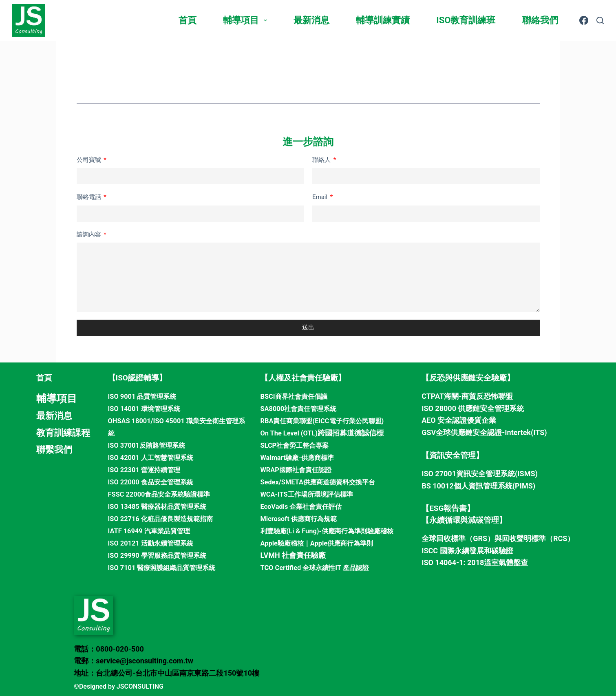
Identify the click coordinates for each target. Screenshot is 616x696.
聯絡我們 (540, 20)
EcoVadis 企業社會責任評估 (306, 505)
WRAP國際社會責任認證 (300, 469)
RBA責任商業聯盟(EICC (299, 420)
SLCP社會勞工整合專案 (299, 445)
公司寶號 (90, 160)
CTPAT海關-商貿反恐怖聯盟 (467, 396)
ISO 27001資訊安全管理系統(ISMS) (480, 474)
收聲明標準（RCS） (542, 538)
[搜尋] (600, 20)
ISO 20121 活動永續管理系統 (156, 541)
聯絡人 (322, 160)
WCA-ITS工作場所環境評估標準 (312, 493)
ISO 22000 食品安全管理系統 (156, 481)
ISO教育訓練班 (466, 20)
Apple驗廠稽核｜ (288, 541)
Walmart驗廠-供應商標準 (301, 456)
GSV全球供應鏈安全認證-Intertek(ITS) (484, 432)
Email (321, 197)
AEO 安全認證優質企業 (459, 420)
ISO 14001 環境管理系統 (148, 408)
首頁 (188, 20)
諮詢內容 (90, 234)
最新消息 (311, 20)
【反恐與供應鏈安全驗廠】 (468, 378)
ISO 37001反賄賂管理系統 (151, 445)
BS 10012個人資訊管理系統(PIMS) (478, 486)
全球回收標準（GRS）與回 (465, 538)
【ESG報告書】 (448, 508)
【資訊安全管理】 (453, 455)
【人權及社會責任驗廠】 (303, 378)
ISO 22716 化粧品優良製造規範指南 (167, 517)
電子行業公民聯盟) (368, 420)
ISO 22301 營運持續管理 (148, 469)
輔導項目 (247, 20)
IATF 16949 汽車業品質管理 (154, 529)
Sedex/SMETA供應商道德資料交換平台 (325, 481)
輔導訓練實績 (383, 20)
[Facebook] (584, 20)
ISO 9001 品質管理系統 (146, 396)
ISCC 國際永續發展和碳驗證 (467, 551)
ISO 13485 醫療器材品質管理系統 (163, 505)
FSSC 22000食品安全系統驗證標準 (165, 493)
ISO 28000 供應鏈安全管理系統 (473, 408)
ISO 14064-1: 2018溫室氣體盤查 (475, 562)
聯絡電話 (90, 197)
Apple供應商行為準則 (351, 541)
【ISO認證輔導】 (137, 378)
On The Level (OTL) (292, 432)
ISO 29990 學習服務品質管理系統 (163, 553)
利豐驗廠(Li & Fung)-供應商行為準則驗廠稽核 (335, 529)
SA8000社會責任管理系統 (303, 408)
